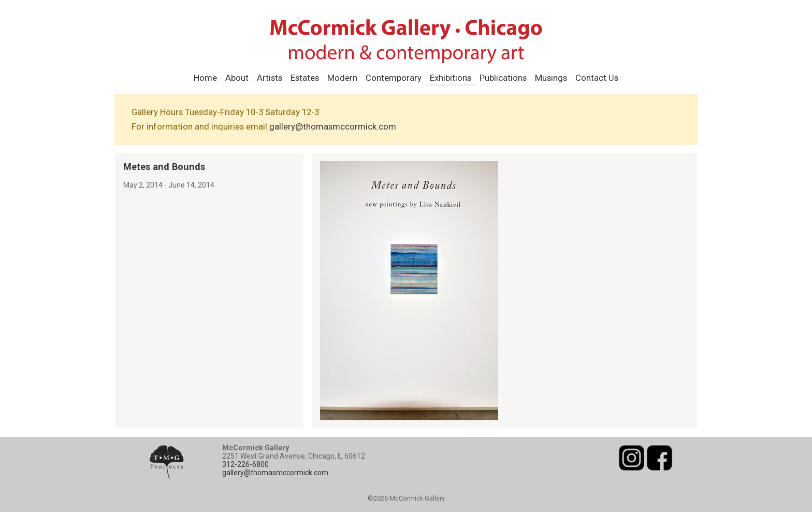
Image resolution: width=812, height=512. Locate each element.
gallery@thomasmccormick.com (333, 126)
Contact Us (597, 78)
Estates (305, 78)
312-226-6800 (245, 464)
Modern (342, 78)
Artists (270, 78)
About (237, 78)
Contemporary (394, 78)
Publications (503, 78)
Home (205, 78)
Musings (551, 78)
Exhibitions (451, 78)
